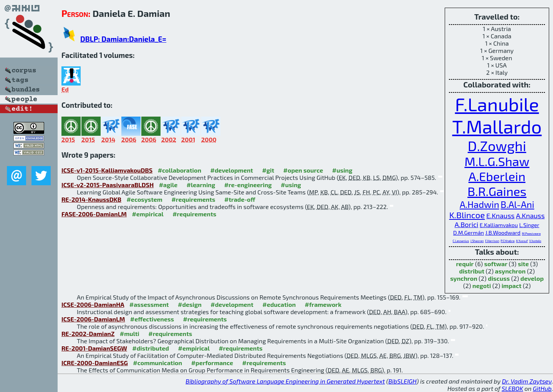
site (523, 264)
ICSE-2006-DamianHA (93, 304)
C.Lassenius (461, 241)
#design (190, 304)
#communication (157, 363)
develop (532, 278)
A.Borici (467, 224)
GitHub (542, 388)
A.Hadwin (479, 204)
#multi (130, 334)
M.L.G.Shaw (497, 161)
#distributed (151, 348)
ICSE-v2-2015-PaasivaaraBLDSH (108, 185)
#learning (201, 185)
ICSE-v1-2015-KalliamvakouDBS (107, 170)
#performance (212, 363)
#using (342, 170)
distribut (472, 271)
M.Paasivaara (531, 234)
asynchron (510, 271)
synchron (464, 278)
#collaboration (180, 170)
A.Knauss (531, 216)
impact (512, 286)
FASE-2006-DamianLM (94, 214)
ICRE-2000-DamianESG (95, 363)
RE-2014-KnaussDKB (91, 199)
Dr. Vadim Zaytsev (527, 381)
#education (279, 304)
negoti (482, 286)
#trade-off (240, 199)
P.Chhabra (508, 241)
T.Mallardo (497, 126)
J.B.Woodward (503, 233)
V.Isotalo (535, 241)
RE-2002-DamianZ (88, 334)
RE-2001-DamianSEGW (94, 348)
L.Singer (529, 225)
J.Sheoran (477, 241)
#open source (303, 170)
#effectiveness (152, 319)
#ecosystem (144, 199)
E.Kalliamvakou (499, 225)
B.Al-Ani (518, 204)
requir (465, 264)
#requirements (193, 199)
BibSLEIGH (402, 381)
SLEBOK (512, 388)
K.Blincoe (467, 215)
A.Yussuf (522, 241)
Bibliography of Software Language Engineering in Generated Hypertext (285, 381)
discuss (499, 278)
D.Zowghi (497, 146)
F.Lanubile (497, 104)
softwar (496, 264)
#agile (168, 185)
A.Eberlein (497, 176)
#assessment (149, 304)
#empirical (147, 214)
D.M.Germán (469, 233)
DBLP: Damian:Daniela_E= (123, 39)
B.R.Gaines (497, 191)
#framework (323, 304)
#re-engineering (248, 185)
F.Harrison (492, 241)
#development (231, 170)
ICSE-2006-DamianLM (93, 319)
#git (268, 170)
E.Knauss (500, 216)
